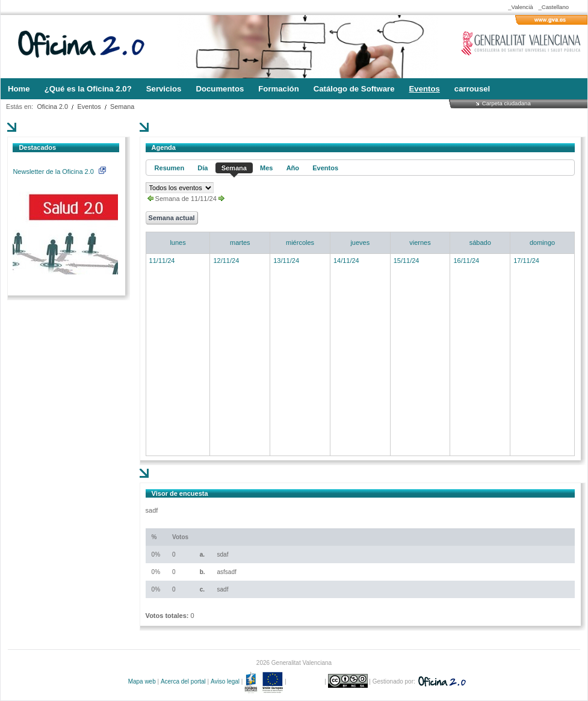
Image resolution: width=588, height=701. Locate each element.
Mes (266, 168)
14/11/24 (346, 261)
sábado (480, 242)
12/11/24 (226, 261)
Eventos (89, 107)
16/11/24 (466, 261)
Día (203, 168)
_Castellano (553, 7)
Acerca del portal (183, 681)
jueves (360, 242)
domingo (542, 242)
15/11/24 (407, 261)
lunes (178, 242)
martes (240, 242)
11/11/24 (162, 261)
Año (293, 168)
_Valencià (520, 7)
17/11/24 (526, 261)
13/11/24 (286, 261)
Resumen (170, 168)
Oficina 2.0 (52, 107)
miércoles (300, 242)
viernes (420, 242)
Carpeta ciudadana (506, 103)
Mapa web (142, 681)
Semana (122, 107)
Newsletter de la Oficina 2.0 (59, 171)
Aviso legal (225, 681)
